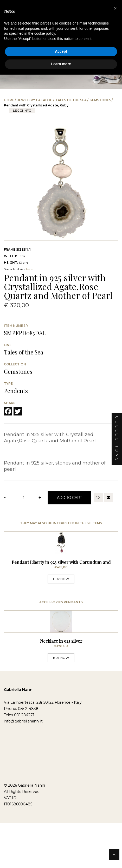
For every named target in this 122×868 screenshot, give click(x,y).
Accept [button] (61, 51)
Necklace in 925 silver (61, 702)
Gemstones (100, 100)
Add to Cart (69, 498)
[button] (115, 8)
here (29, 269)
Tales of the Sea (71, 100)
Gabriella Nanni (19, 751)
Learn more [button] (61, 64)
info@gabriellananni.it (23, 783)
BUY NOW (61, 609)
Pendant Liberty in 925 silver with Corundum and (61, 593)
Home (9, 100)
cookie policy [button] (45, 33)
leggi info (22, 110)
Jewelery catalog (35, 100)
